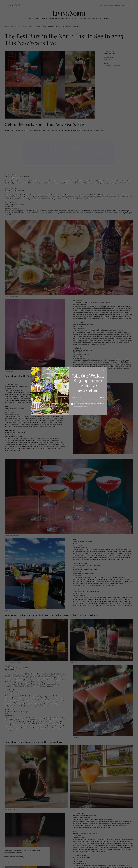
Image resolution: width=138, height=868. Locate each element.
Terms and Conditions (90, 403)
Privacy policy (78, 403)
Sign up (102, 397)
